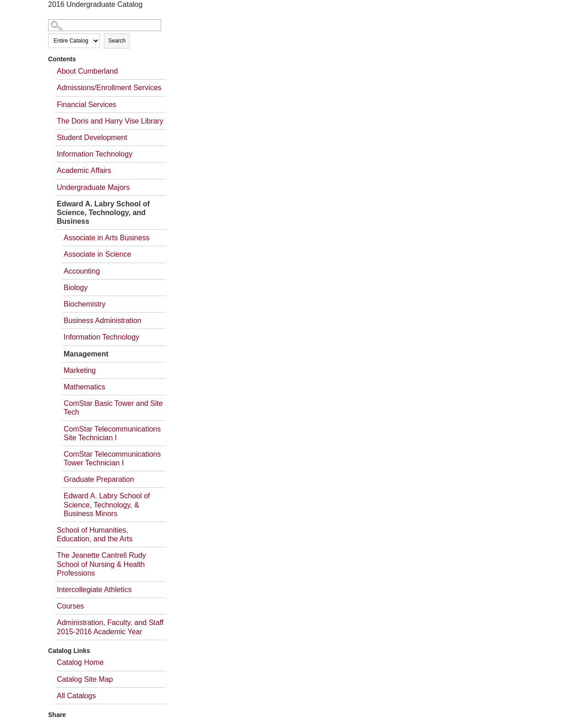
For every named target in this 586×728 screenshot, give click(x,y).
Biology (76, 288)
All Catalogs (76, 696)
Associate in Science (98, 254)
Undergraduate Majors (93, 187)
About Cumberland (87, 71)
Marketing (80, 370)
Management (86, 354)
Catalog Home (80, 662)
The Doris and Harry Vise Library (110, 121)
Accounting (82, 271)
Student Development (92, 138)
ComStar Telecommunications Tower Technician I (112, 458)
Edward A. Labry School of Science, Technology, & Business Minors (107, 504)
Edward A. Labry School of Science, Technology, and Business (103, 213)
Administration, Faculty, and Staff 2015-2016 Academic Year (110, 627)
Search (117, 41)
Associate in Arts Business (107, 238)
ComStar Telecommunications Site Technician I (112, 433)
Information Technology (95, 154)
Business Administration (103, 321)
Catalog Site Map (85, 679)
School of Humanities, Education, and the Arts (95, 534)
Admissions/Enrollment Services (109, 88)
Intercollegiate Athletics (94, 590)
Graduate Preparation (99, 479)
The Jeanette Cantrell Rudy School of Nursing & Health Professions (101, 564)
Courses (71, 606)
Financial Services (87, 105)
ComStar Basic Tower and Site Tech (113, 408)
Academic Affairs (84, 170)
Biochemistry (85, 304)
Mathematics (84, 387)
